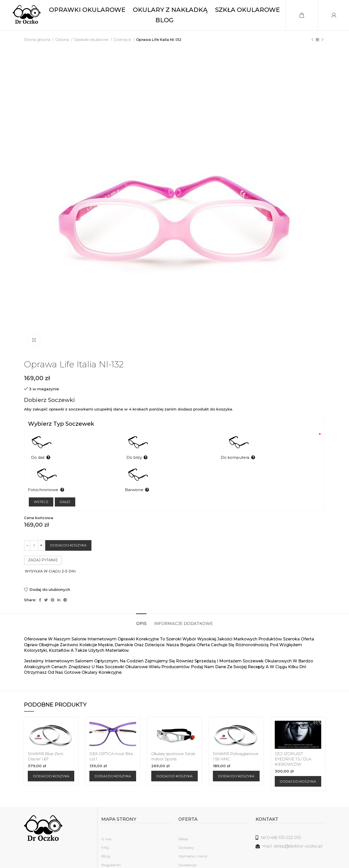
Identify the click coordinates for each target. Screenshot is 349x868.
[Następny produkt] (322, 40)
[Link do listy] (290, 825)
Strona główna (38, 40)
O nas (106, 826)
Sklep (183, 826)
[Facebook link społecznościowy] (40, 587)
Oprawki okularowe (92, 40)
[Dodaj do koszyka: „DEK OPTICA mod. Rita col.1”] (113, 763)
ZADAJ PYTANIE (43, 548)
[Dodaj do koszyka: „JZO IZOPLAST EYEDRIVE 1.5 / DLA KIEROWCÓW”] (298, 769)
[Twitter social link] (46, 587)
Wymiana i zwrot (193, 844)
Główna (63, 40)
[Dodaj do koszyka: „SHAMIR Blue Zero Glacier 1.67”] (51, 763)
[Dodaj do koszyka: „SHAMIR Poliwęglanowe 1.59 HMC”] (236, 763)
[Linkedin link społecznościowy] (59, 587)
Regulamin (111, 852)
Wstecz (41, 489)
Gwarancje (187, 852)
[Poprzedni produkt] (312, 40)
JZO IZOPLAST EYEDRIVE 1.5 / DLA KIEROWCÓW (293, 746)
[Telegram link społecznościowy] (65, 587)
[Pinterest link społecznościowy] (53, 587)
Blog (106, 844)
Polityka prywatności (119, 861)
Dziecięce (123, 40)
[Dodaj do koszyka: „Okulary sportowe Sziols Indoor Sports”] (175, 763)
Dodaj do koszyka (68, 533)
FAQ (105, 835)
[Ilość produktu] (34, 533)
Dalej (65, 489)
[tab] (141, 608)
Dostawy (186, 835)
